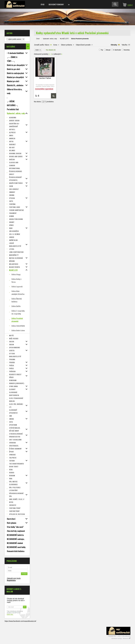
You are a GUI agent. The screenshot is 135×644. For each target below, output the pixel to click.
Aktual (108, 50)
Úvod (43, 4)
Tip (102, 50)
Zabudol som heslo (14, 578)
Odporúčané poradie (83, 45)
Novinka (127, 50)
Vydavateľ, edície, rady (50, 39)
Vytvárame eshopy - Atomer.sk (121, 638)
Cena (55, 45)
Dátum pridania (66, 45)
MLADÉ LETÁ (64, 39)
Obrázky (114, 45)
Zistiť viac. (10, 614)
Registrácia (11, 580)
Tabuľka (124, 45)
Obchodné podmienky (56, 4)
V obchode (117, 50)
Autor (38, 50)
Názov (47, 45)
